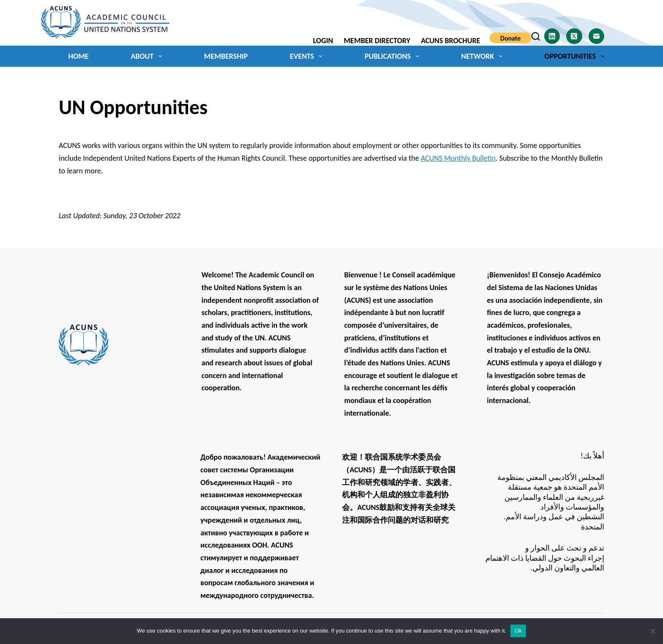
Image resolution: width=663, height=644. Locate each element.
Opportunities (574, 56)
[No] (652, 631)
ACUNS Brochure (450, 41)
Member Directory (377, 41)
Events (308, 56)
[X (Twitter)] (574, 36)
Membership (226, 56)
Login (323, 41)
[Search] (536, 36)
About (148, 56)
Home (79, 56)
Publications (393, 56)
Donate (510, 38)
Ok (518, 631)
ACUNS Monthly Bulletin (458, 158)
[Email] (597, 36)
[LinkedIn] (552, 36)
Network (484, 56)
